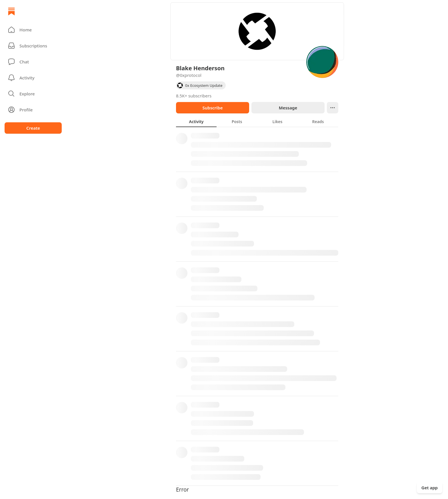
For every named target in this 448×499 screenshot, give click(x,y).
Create (33, 128)
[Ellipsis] (333, 108)
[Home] (11, 11)
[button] (33, 30)
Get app (430, 488)
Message (288, 108)
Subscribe (212, 108)
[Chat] (33, 62)
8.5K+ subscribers (194, 96)
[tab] (196, 121)
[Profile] (33, 110)
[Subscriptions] (33, 46)
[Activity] (33, 78)
